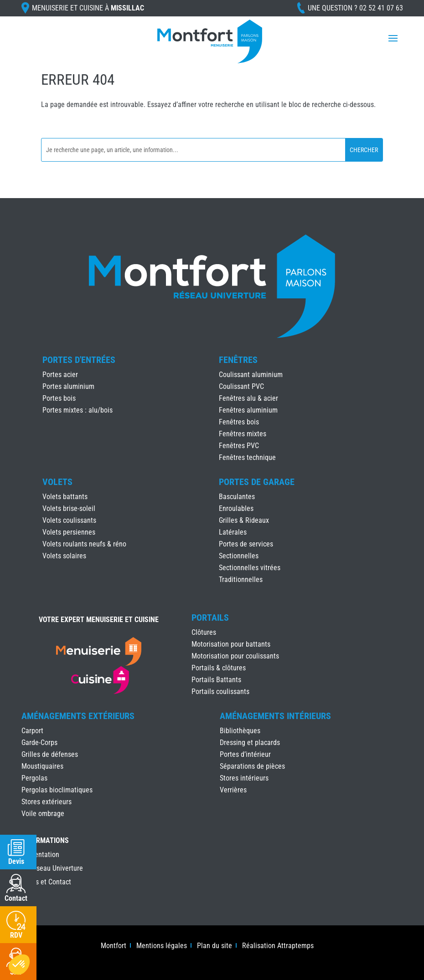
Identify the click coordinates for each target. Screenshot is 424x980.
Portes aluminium (68, 386)
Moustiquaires (42, 766)
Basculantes (237, 497)
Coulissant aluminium (251, 375)
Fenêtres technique (247, 457)
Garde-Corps (39, 743)
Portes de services (246, 544)
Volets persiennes (69, 532)
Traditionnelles (241, 579)
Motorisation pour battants (231, 644)
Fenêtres (238, 360)
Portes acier (60, 375)
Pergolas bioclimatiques (57, 790)
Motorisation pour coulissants (235, 656)
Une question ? (355, 8)
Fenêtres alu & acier (248, 398)
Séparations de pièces (252, 766)
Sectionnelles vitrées (250, 568)
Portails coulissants (220, 692)
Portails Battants (216, 680)
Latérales (233, 532)
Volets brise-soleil (69, 508)
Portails (210, 618)
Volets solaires (64, 556)
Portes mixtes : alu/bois (78, 410)
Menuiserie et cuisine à (88, 8)
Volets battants (65, 497)
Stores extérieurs (47, 802)
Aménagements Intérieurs (275, 716)
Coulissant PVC (241, 386)
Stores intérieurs (244, 778)
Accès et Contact (46, 883)
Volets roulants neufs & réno (84, 544)
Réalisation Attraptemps (278, 946)
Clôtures (204, 632)
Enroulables (236, 508)
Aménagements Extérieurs (78, 716)
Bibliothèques (240, 731)
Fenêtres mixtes (243, 434)
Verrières (233, 790)
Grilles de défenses (50, 754)
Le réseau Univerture (52, 869)
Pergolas (34, 778)
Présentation (40, 855)
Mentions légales (162, 946)
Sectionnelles (239, 556)
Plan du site (215, 946)
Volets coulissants (69, 520)
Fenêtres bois (239, 422)
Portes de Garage (257, 482)
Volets (57, 482)
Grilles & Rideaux (244, 520)
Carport (32, 731)
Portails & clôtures (219, 668)
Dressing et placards (250, 743)
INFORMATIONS (45, 841)
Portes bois (59, 398)
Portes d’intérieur (245, 754)
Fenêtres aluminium (248, 410)
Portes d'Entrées (79, 360)
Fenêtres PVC (239, 446)
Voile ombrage (43, 814)
